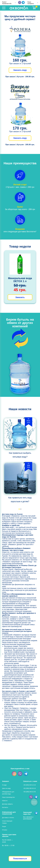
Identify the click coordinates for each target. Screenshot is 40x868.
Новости (5, 801)
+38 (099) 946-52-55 (29, 792)
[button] (19, 509)
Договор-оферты (7, 804)
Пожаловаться (20, 859)
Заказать (20, 297)
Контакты (5, 807)
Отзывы (5, 830)
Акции (4, 826)
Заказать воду (20, 70)
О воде (4, 785)
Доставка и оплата (8, 818)
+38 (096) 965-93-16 (29, 788)
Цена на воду (6, 788)
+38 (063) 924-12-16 (29, 785)
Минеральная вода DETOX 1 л (20, 280)
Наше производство (8, 797)
